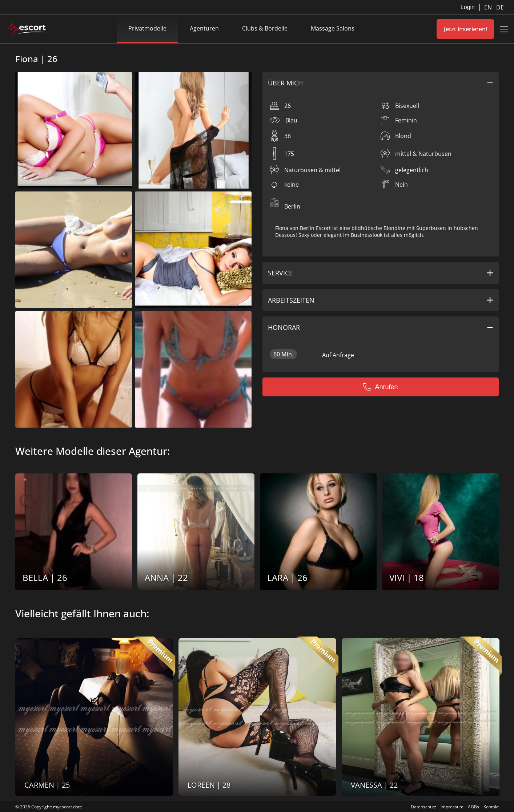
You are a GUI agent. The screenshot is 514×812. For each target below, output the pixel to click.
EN (489, 7)
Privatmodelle (147, 28)
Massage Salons (333, 28)
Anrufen (380, 387)
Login (468, 7)
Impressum (452, 807)
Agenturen (204, 28)
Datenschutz (423, 807)
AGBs (473, 807)
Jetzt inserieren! (465, 29)
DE (500, 7)
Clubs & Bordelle (265, 28)
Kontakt (491, 807)
